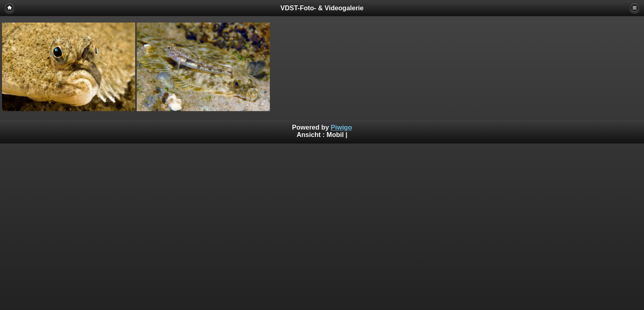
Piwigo (341, 127)
